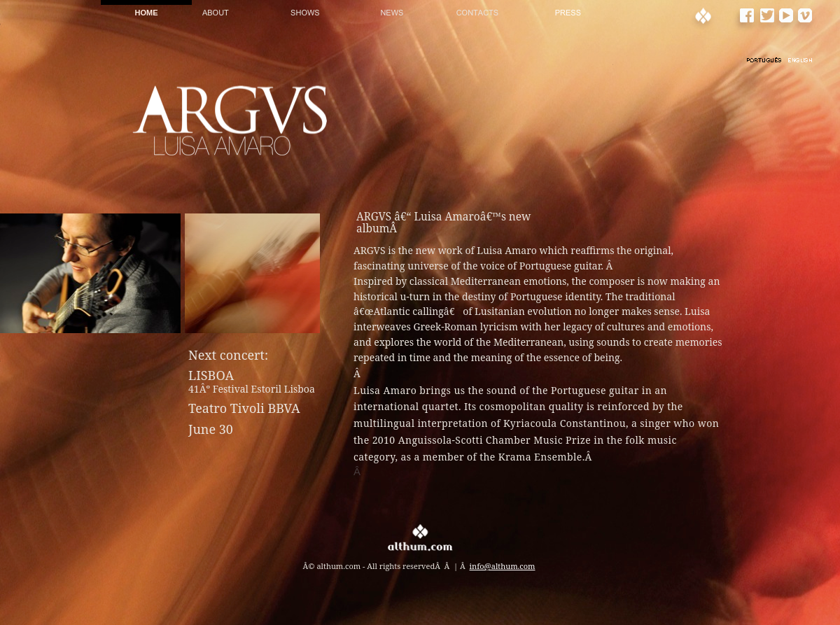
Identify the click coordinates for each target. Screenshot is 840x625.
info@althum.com (503, 566)
